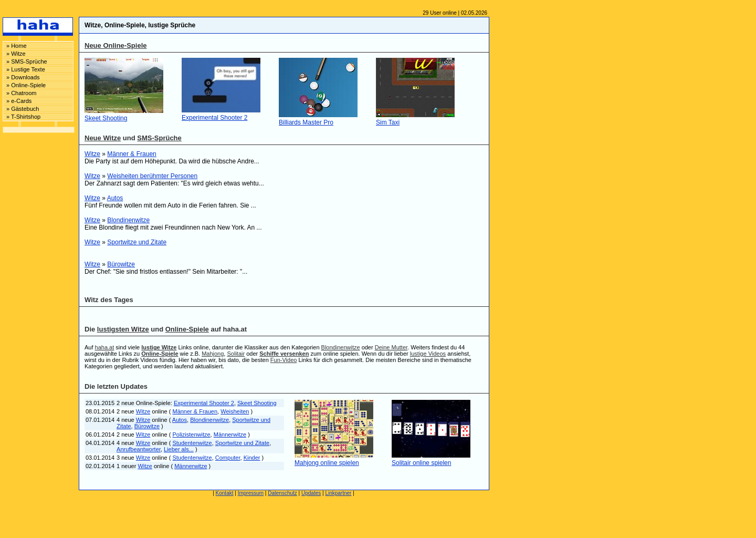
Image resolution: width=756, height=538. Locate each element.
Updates (311, 493)
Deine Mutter (391, 347)
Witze (92, 154)
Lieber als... (179, 449)
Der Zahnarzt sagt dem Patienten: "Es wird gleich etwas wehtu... (174, 183)
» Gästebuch (23, 109)
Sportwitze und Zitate (137, 242)
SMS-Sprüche (159, 138)
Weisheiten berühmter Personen (152, 176)
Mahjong (213, 354)
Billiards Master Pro (306, 122)
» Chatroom (21, 93)
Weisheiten (235, 411)
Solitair (236, 354)
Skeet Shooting (106, 118)
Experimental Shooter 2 (214, 118)
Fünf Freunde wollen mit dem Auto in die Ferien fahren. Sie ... (170, 205)
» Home (17, 46)
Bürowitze (121, 264)
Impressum (251, 493)
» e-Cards (19, 101)
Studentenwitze (192, 443)
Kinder (252, 458)
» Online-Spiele (26, 85)
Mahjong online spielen (327, 463)
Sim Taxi (388, 122)
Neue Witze (103, 138)
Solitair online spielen (421, 463)
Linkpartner (338, 493)
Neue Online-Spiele (115, 45)
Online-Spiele (187, 329)
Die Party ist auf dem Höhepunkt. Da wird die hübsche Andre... (172, 161)
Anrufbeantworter (139, 449)
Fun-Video (284, 360)
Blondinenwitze (128, 220)
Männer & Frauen (132, 154)
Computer (228, 458)
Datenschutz (282, 493)
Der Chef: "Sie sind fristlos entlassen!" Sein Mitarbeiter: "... (166, 272)
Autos (115, 198)
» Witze (16, 54)
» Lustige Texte (26, 69)
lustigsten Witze (123, 329)
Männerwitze (230, 434)
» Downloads (23, 77)
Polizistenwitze (191, 434)
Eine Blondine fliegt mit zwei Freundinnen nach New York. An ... (173, 227)
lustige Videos (428, 354)
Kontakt (225, 493)
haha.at (105, 347)
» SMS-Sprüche (27, 61)
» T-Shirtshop (23, 117)
